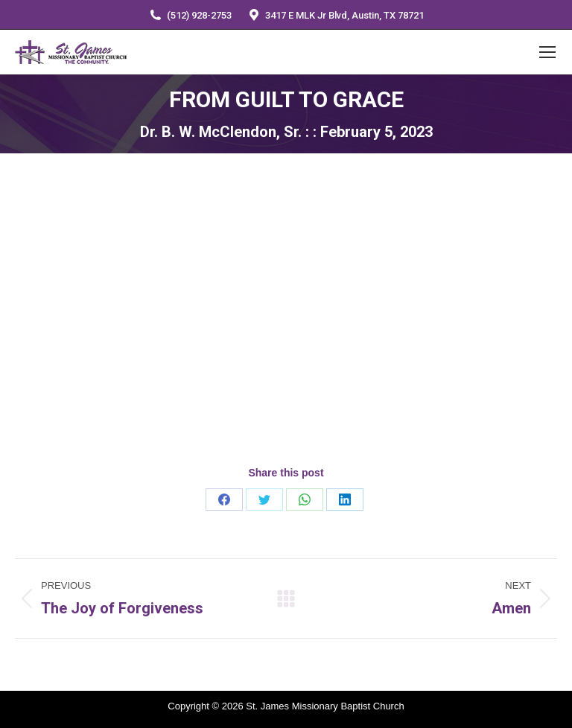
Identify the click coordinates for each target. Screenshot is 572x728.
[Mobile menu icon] (547, 52)
